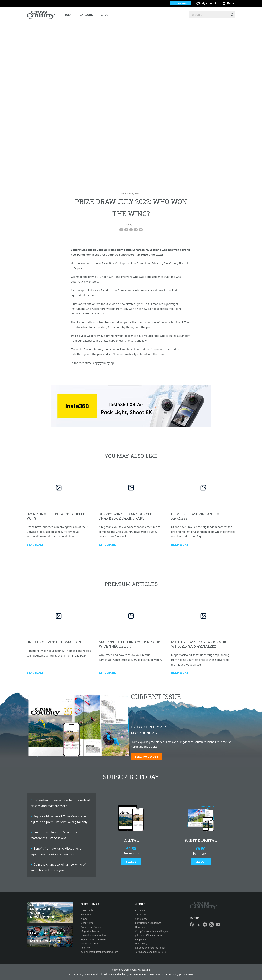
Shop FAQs (141, 939)
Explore (86, 15)
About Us (140, 910)
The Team (140, 915)
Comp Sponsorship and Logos (151, 931)
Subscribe (180, 3)
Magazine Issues (90, 931)
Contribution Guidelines (148, 923)
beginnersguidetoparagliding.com (100, 952)
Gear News (127, 193)
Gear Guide (87, 910)
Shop (105, 15)
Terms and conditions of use (150, 952)
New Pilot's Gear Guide (93, 935)
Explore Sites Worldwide (94, 939)
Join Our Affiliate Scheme (149, 935)
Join (68, 15)
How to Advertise (144, 927)
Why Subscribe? (89, 944)
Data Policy (141, 944)
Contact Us (141, 919)
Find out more (147, 757)
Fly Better (86, 915)
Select (131, 862)
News (138, 193)
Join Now (86, 948)
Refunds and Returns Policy (150, 948)
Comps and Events (91, 927)
